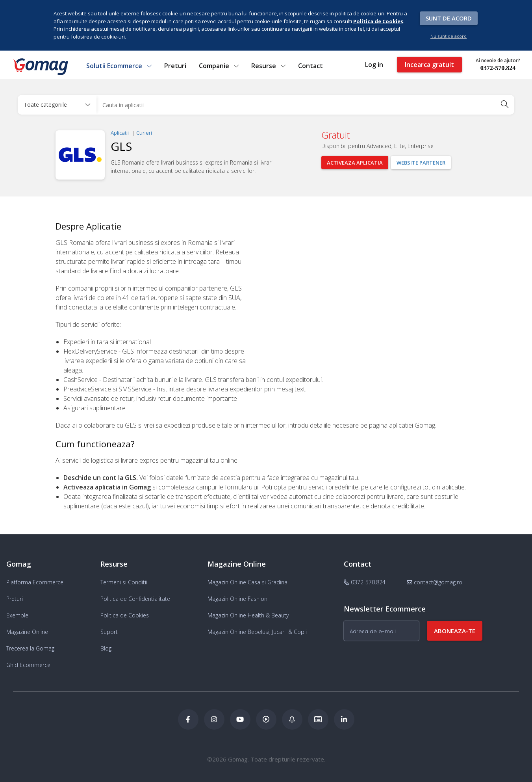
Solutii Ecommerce (119, 66)
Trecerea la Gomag (30, 648)
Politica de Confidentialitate (135, 599)
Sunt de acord (449, 18)
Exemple (17, 615)
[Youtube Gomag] (240, 719)
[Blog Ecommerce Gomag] (292, 719)
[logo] (40, 67)
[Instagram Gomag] (214, 719)
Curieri (144, 133)
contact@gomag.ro (435, 582)
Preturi (175, 66)
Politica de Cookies (125, 615)
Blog (106, 648)
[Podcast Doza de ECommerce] (266, 719)
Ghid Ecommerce (28, 665)
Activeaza (355, 163)
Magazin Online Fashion (237, 599)
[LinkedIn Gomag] (344, 719)
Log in (374, 65)
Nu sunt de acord (449, 36)
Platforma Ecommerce (35, 582)
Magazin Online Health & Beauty (248, 615)
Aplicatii (120, 133)
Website (421, 163)
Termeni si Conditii (124, 582)
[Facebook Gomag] (188, 719)
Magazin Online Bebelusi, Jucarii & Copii (257, 632)
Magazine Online (27, 632)
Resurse (268, 66)
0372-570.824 (498, 68)
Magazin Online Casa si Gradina (247, 582)
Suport (109, 632)
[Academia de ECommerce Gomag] (318, 719)
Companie (219, 66)
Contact (310, 66)
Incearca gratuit (429, 65)
